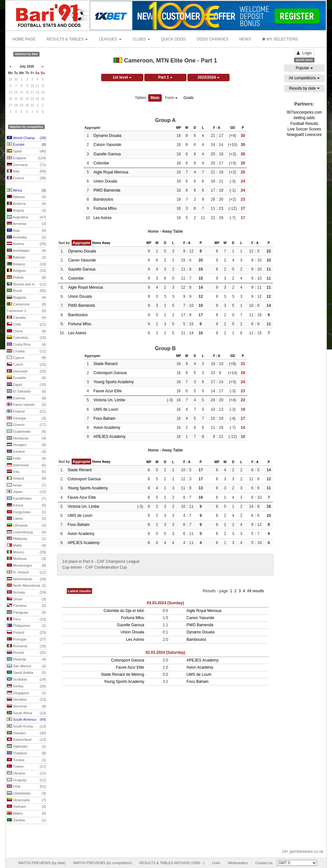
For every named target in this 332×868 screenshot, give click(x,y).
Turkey (26, 767)
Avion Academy (107, 428)
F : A (217, 128)
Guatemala (26, 432)
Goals (189, 98)
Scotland (26, 680)
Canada (26, 318)
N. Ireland (26, 573)
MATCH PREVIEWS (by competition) (103, 863)
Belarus (26, 264)
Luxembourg (26, 532)
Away (106, 243)
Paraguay (26, 613)
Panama (26, 606)
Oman (26, 599)
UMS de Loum (106, 409)
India (26, 459)
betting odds (304, 118)
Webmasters (238, 863)
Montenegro (26, 566)
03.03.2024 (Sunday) (166, 603)
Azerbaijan (26, 251)
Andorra (26, 204)
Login (304, 53)
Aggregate (81, 243)
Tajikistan (26, 747)
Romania (26, 646)
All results (255, 591)
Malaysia (26, 539)
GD (233, 128)
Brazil (26, 291)
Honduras (26, 439)
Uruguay (26, 780)
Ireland (26, 479)
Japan (26, 492)
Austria (26, 244)
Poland (26, 633)
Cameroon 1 (26, 311)
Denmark (26, 372)
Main (155, 98)
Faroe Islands (26, 405)
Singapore (26, 693)
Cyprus (26, 358)
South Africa (26, 713)
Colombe (101, 163)
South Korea (26, 727)
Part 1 (166, 77)
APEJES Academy (109, 437)
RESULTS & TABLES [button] (67, 39)
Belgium (26, 271)
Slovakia (26, 700)
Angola (26, 211)
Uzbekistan (26, 794)
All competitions (304, 78)
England (26, 158)
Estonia (26, 398)
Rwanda (26, 660)
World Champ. (26, 138)
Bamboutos (103, 199)
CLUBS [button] (141, 39)
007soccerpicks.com (304, 112)
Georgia (26, 418)
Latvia (26, 519)
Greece (26, 425)
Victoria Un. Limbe (109, 400)
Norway (26, 593)
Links (216, 863)
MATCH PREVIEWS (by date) (42, 863)
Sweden (26, 733)
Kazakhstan (26, 499)
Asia (26, 231)
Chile (26, 325)
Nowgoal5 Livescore (304, 135)
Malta (26, 546)
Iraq (26, 472)
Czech (26, 365)
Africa (26, 191)
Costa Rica (26, 345)
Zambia (26, 820)
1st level (122, 77)
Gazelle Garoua (107, 154)
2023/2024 (208, 77)
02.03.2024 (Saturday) (166, 652)
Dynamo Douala (107, 136)
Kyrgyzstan (26, 512)
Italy (26, 172)
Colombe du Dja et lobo (124, 611)
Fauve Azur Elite (107, 391)
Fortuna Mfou (105, 208)
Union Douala (105, 181)
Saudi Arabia (26, 673)
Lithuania (26, 526)
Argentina (26, 217)
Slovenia (26, 707)
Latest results (79, 591)
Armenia (26, 224)
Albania (26, 197)
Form (171, 98)
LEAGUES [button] (110, 39)
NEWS (245, 39)
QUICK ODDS (173, 39)
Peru (26, 619)
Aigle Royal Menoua (111, 172)
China (26, 331)
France (26, 178)
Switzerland (26, 740)
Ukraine (26, 773)
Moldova (26, 559)
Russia (26, 653)
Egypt (26, 385)
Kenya (26, 506)
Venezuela (26, 800)
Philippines (26, 626)
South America (26, 720)
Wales (26, 814)
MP (178, 128)
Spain (26, 151)
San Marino (26, 666)
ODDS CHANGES (213, 39)
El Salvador (26, 392)
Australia (26, 238)
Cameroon (26, 305)
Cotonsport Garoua (110, 373)
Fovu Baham (104, 418)
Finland (26, 412)
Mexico (26, 552)
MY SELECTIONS (280, 39)
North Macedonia (26, 586)
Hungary (26, 445)
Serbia (26, 686)
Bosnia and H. (26, 284)
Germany (26, 165)
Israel (26, 485)
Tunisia (26, 760)
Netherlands (26, 579)
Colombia (26, 338)
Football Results (304, 124)
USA (26, 787)
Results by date (304, 88)
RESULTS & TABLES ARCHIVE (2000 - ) (172, 863)
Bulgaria (26, 298)
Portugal (26, 640)
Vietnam (26, 807)
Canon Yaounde (107, 145)
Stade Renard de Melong (122, 674)
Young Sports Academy (113, 382)
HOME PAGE (24, 39)
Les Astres (102, 218)
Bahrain (26, 258)
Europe (26, 145)
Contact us (264, 863)
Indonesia (26, 465)
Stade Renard (105, 364)
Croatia (26, 351)
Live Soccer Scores (304, 129)
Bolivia (26, 278)
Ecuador (26, 378)
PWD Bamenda (107, 190)
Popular (304, 68)
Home (97, 243)
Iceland (26, 452)
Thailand (26, 753)
